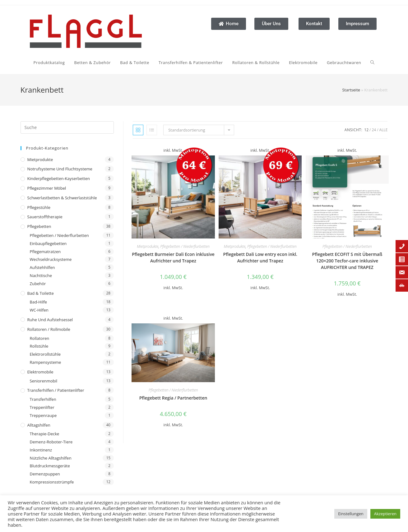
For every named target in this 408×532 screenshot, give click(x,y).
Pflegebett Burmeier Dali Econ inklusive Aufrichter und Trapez (173, 257)
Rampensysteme (46, 362)
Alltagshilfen (39, 425)
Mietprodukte (40, 160)
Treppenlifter (42, 407)
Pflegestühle (39, 207)
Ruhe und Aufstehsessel (50, 320)
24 (374, 130)
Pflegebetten (39, 226)
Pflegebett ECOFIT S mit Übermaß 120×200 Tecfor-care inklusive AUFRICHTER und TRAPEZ (347, 261)
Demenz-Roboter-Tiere (51, 442)
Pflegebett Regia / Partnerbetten (173, 398)
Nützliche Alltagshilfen (51, 458)
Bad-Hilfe (39, 302)
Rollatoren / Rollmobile (49, 329)
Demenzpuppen (45, 474)
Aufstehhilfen (42, 267)
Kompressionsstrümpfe (52, 482)
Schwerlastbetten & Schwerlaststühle (62, 198)
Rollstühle (39, 346)
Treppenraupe (43, 415)
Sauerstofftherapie (45, 217)
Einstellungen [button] (351, 514)
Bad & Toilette (41, 293)
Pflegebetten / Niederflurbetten (59, 235)
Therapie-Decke (45, 434)
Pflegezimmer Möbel (47, 188)
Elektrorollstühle (45, 354)
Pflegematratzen (45, 252)
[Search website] (372, 62)
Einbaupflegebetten (48, 243)
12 (366, 130)
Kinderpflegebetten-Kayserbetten (59, 178)
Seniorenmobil (44, 381)
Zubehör (38, 284)
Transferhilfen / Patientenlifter (56, 390)
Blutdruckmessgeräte (50, 466)
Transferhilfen (43, 399)
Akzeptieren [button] (385, 514)
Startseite (351, 90)
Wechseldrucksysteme (51, 259)
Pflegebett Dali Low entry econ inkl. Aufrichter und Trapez (260, 257)
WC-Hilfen (39, 310)
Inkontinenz (41, 450)
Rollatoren (40, 338)
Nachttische (41, 275)
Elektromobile (40, 372)
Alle (384, 130)
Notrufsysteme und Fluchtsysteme (60, 169)
